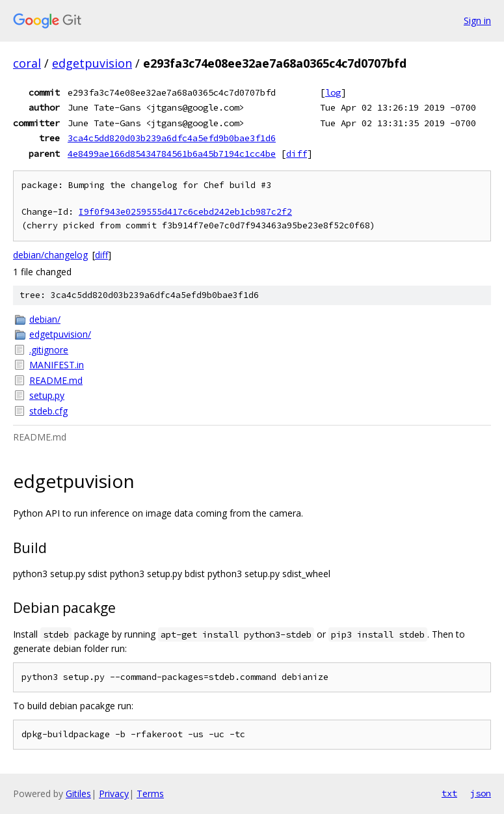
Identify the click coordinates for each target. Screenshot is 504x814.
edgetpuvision (92, 63)
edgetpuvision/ (60, 334)
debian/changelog (50, 255)
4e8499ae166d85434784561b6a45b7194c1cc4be (172, 154)
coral (27, 63)
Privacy (114, 794)
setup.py (47, 395)
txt (449, 793)
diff (297, 154)
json (481, 793)
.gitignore (49, 350)
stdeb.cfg (48, 411)
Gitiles (78, 794)
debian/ (45, 319)
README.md (56, 380)
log (333, 92)
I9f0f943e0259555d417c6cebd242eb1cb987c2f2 (185, 212)
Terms (150, 794)
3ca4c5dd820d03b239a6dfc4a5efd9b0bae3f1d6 (172, 138)
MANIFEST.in (57, 365)
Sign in (477, 20)
